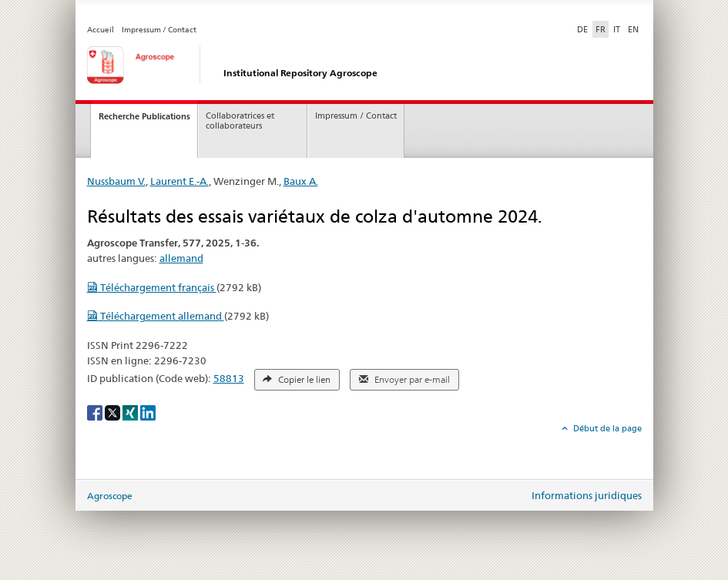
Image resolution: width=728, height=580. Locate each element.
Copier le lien (297, 380)
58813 (229, 378)
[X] (114, 412)
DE (584, 28)
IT (617, 29)
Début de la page (606, 428)
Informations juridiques (587, 495)
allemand (181, 258)
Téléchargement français (152, 287)
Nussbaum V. (116, 181)
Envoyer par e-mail (404, 380)
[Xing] (131, 412)
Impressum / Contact (159, 30)
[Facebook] (96, 412)
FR (601, 29)
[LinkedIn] (148, 412)
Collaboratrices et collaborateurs (240, 121)
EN (633, 29)
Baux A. (301, 181)
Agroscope (110, 496)
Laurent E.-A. (179, 181)
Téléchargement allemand (156, 316)
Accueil (101, 30)
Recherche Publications (144, 116)
